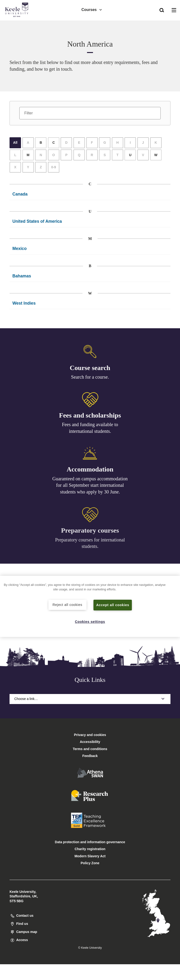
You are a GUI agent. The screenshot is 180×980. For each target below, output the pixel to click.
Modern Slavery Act (90, 856)
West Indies (24, 303)
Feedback (90, 756)
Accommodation (90, 471)
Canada (20, 194)
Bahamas (22, 276)
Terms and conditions (90, 749)
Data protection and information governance (90, 842)
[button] (162, 10)
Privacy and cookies (90, 735)
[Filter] (90, 113)
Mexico (20, 249)
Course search (90, 368)
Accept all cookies (113, 605)
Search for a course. (90, 377)
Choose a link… (90, 699)
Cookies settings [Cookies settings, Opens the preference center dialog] (90, 622)
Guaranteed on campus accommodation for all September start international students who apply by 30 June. (90, 487)
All (15, 143)
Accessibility (18, 24)
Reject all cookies (67, 605)
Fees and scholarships (90, 416)
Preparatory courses (90, 533)
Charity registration (90, 849)
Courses (92, 10)
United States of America (37, 221)
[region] (90, 607)
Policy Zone (90, 863)
